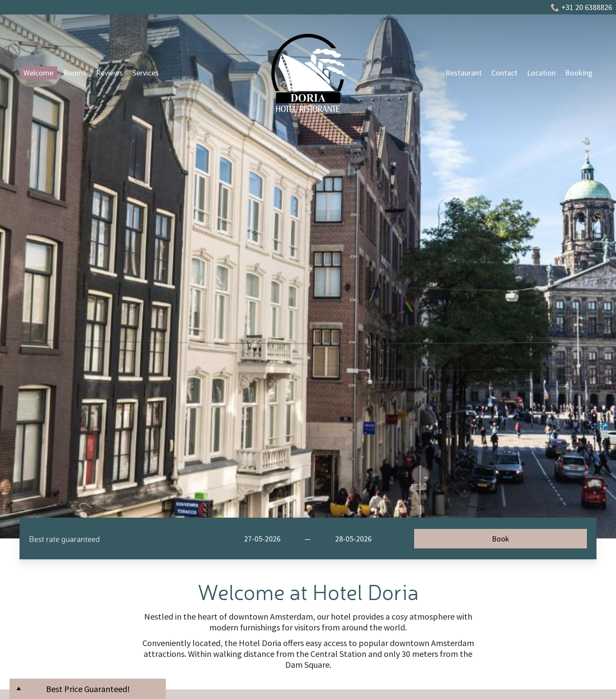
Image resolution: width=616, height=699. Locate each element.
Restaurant (464, 73)
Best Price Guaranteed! (88, 689)
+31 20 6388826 (581, 7)
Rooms (75, 73)
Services (146, 73)
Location (541, 73)
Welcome (38, 73)
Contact (504, 73)
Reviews (109, 73)
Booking (579, 73)
